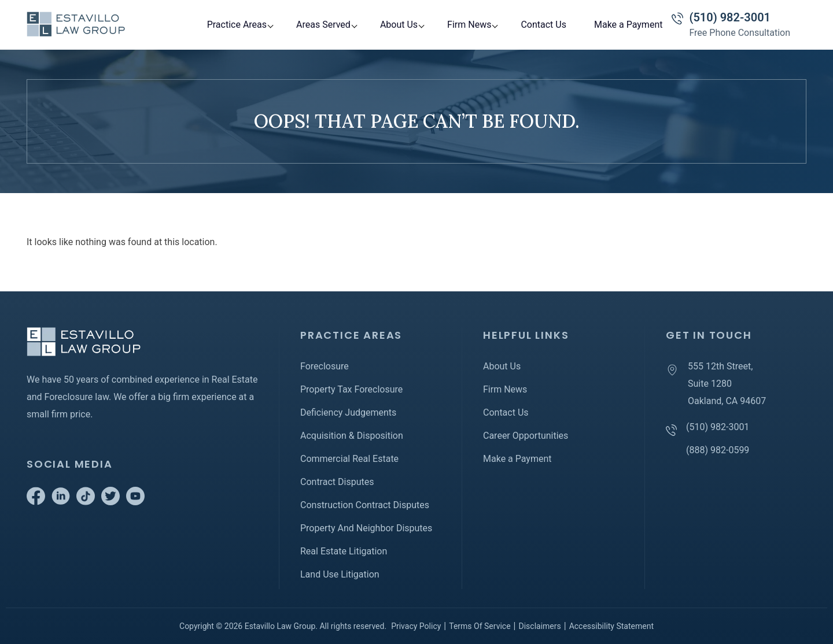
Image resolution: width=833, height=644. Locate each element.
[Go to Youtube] (135, 502)
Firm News (469, 25)
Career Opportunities (526, 436)
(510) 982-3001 (730, 17)
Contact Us (543, 25)
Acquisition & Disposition (352, 436)
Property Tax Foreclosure (351, 389)
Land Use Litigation (340, 574)
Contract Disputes (337, 482)
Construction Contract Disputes (365, 505)
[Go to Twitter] (110, 502)
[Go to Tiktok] (86, 502)
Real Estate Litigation (344, 551)
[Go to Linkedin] (61, 502)
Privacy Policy (416, 626)
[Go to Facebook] (36, 502)
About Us (399, 25)
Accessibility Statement (611, 626)
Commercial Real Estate (349, 459)
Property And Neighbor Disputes (366, 528)
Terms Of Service (480, 626)
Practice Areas (237, 25)
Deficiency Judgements (348, 412)
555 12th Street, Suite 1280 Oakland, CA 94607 (727, 384)
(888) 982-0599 (718, 450)
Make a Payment (629, 25)
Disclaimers (539, 626)
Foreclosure (325, 366)
